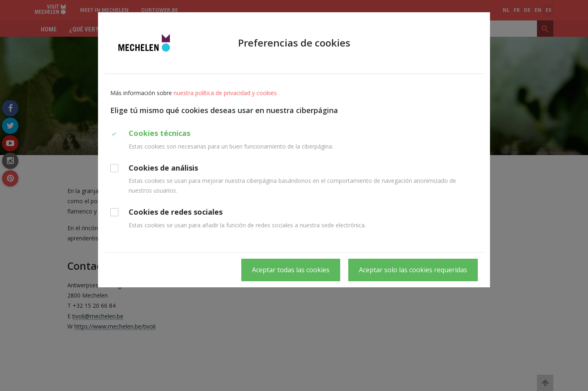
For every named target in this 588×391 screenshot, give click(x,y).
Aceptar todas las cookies (291, 270)
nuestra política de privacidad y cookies (225, 93)
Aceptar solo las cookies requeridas (413, 270)
